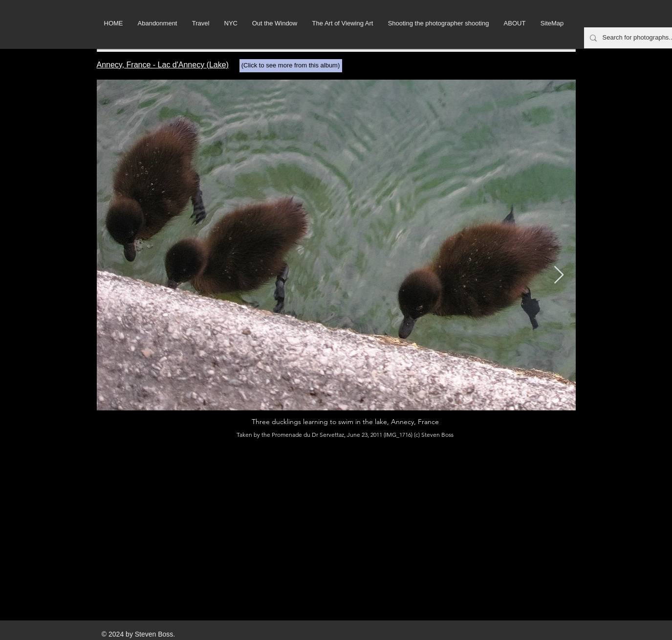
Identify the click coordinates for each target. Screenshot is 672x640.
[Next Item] (559, 275)
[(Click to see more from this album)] (291, 66)
